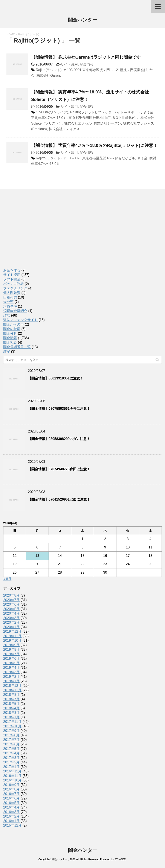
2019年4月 (11, 668)
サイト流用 (69, 64)
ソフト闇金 (12, 279)
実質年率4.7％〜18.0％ (49, 118)
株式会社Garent (49, 75)
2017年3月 (11, 758)
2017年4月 (11, 753)
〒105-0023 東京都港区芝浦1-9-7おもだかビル (99, 158)
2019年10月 (12, 640)
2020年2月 (11, 622)
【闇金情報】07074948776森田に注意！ (59, 469)
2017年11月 (12, 722)
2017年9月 (11, 731)
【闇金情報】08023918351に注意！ (56, 378)
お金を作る (12, 270)
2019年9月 (11, 645)
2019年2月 (11, 677)
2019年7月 (11, 654)
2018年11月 (12, 690)
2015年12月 (12, 825)
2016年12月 (12, 771)
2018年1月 (11, 717)
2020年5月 (11, 609)
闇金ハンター (83, 20)
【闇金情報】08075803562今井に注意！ (59, 409)
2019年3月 (11, 672)
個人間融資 (12, 293)
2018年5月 (11, 704)
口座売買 (10, 297)
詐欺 (7, 315)
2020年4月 (11, 613)
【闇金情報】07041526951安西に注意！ (59, 499)
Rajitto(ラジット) (49, 70)
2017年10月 (12, 726)
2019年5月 (11, 663)
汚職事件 (10, 306)
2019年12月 (12, 631)
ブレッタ (105, 112)
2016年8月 (11, 789)
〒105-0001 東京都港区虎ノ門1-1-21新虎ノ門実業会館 (105, 70)
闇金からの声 (14, 324)
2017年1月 (11, 767)
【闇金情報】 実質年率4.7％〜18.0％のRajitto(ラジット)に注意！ (94, 145)
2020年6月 (11, 604)
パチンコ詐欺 (14, 284)
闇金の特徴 (12, 329)
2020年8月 (11, 595)
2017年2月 (11, 762)
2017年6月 (11, 744)
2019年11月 (12, 636)
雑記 (7, 351)
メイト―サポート (127, 112)
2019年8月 (11, 649)
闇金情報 (87, 64)
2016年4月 (11, 807)
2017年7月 (11, 740)
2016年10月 (12, 780)
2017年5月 (11, 749)
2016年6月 (11, 798)
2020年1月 (11, 627)
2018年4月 (11, 708)
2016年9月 (11, 785)
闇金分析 (10, 333)
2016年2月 (11, 816)
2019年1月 (11, 681)
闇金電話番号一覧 (17, 347)
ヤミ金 (148, 112)
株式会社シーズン (107, 123)
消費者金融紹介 (15, 311)
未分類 (8, 302)
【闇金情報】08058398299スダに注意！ (59, 439)
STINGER (120, 859)
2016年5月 (11, 803)
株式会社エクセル (78, 123)
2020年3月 (11, 618)
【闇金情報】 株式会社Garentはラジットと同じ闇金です (86, 57)
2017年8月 (11, 735)
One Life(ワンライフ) (52, 112)
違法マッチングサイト (20, 320)
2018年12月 (12, 686)
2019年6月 (11, 659)
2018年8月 (11, 695)
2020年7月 (11, 600)
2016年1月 (11, 821)
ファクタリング (15, 288)
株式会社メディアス (64, 129)
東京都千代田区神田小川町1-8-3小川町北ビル (103, 118)
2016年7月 (11, 794)
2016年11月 (12, 776)
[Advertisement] (35, 233)
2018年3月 (11, 713)
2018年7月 (11, 699)
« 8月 (7, 579)
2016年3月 (11, 812)
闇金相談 (10, 342)
